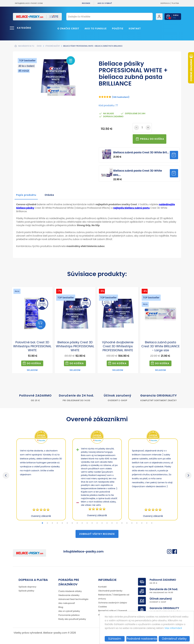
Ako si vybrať (105, 3)
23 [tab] (152, 523)
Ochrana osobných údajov (113, 603)
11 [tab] (92, 523)
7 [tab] (72, 523)
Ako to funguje (96, 29)
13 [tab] (102, 523)
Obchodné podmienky (110, 591)
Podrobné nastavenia (142, 639)
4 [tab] (57, 523)
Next (188, 475)
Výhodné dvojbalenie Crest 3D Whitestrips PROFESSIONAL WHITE (118, 346)
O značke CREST (68, 29)
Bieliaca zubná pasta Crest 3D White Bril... (141, 152)
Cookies (103, 607)
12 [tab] (97, 523)
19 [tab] (132, 523)
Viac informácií (173, 628)
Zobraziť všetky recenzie (97, 534)
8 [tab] (77, 523)
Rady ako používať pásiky (72, 619)
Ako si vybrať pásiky (69, 611)
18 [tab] (127, 523)
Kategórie (24, 28)
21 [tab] (142, 523)
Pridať (174, 155)
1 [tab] (42, 523)
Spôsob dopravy (27, 587)
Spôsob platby (26, 591)
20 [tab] (137, 523)
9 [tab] (82, 523)
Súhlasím (115, 639)
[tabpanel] (41, 479)
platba (176, 3)
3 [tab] (52, 523)
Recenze (86, 3)
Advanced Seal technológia (73, 599)
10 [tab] (87, 523)
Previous (6, 475)
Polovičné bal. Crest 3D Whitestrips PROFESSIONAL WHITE (32, 346)
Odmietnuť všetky (174, 639)
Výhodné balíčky (53, 46)
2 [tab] (47, 523)
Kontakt (135, 29)
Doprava (165, 3)
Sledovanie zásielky (69, 595)
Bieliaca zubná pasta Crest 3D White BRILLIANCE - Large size (160, 346)
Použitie (118, 29)
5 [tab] (62, 523)
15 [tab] (112, 523)
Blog (61, 607)
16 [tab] (117, 523)
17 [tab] (122, 523)
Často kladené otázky (70, 591)
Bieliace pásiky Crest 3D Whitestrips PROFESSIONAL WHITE (75, 346)
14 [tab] (107, 523)
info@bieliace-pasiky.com (29, 3)
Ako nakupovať (67, 603)
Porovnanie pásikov (69, 615)
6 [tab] (67, 523)
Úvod (39, 46)
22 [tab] (147, 523)
